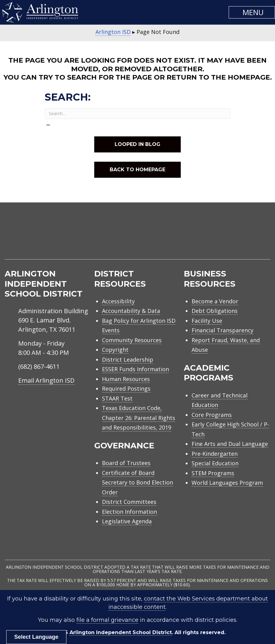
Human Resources (126, 379)
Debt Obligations (215, 311)
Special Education (215, 463)
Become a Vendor (215, 301)
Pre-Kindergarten (215, 454)
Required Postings (126, 388)
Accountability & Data (131, 311)
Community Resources (132, 340)
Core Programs (212, 415)
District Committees (129, 502)
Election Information (129, 512)
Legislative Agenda (127, 521)
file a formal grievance (107, 620)
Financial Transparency (222, 330)
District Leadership (128, 359)
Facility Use (207, 321)
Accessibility (118, 301)
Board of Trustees (126, 463)
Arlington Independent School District (121, 632)
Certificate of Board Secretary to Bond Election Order (137, 482)
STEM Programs (213, 473)
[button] (252, 12)
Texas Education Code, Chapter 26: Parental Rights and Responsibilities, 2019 (139, 418)
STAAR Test (117, 398)
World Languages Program (227, 483)
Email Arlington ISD (46, 380)
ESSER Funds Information (135, 369)
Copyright (115, 350)
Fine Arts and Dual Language (230, 444)
